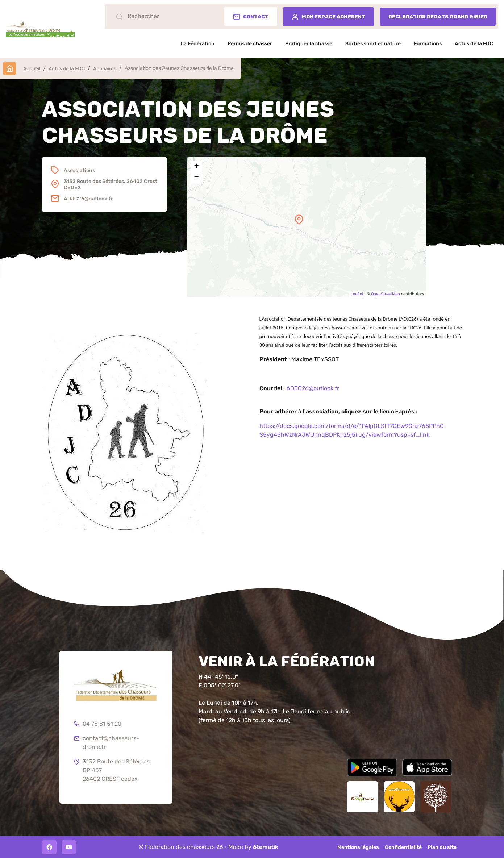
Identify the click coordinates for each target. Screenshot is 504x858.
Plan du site (442, 847)
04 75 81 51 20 (98, 724)
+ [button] (196, 167)
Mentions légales (358, 847)
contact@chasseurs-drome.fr (107, 743)
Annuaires (105, 69)
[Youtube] (69, 847)
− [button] (196, 178)
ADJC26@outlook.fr (313, 388)
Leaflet (357, 294)
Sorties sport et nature (373, 44)
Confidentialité (403, 847)
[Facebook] (49, 847)
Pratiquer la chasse (309, 44)
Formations (428, 44)
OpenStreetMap (386, 294)
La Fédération (198, 44)
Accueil (32, 69)
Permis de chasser (250, 44)
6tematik (266, 847)
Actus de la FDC (474, 44)
